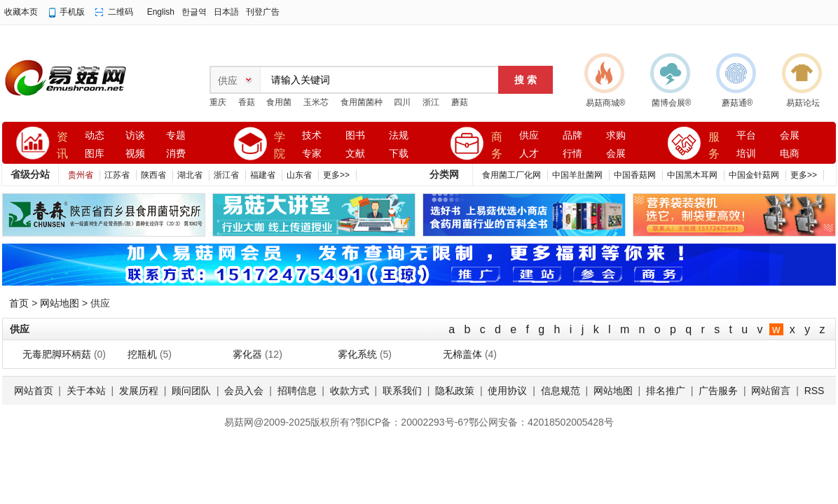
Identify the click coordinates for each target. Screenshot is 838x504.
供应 (529, 135)
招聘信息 (297, 391)
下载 (399, 154)
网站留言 (771, 391)
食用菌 (279, 102)
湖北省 (190, 175)
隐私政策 (455, 391)
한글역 (194, 12)
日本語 (226, 12)
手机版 (72, 12)
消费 (176, 154)
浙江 (431, 102)
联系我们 (402, 391)
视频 (135, 154)
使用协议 (507, 391)
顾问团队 (191, 391)
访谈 (135, 135)
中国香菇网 (635, 175)
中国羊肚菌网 (577, 175)
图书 (355, 135)
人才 (529, 154)
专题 (176, 135)
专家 (312, 154)
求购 (616, 135)
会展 (616, 154)
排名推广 (666, 391)
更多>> (336, 175)
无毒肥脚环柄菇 (57, 354)
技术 (312, 135)
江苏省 (117, 175)
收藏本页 (21, 12)
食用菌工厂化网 (511, 175)
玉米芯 (316, 102)
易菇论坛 (803, 103)
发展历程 (139, 391)
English (161, 12)
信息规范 (561, 391)
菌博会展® (672, 103)
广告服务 (718, 391)
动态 (95, 135)
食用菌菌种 (362, 102)
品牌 (572, 135)
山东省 (299, 175)
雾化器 (247, 354)
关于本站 (86, 391)
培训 (746, 154)
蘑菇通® (737, 103)
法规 (399, 135)
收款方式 (350, 391)
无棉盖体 (462, 354)
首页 (19, 303)
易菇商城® (606, 103)
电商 (790, 154)
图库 (95, 154)
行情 (572, 154)
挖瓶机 (142, 354)
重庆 (218, 102)
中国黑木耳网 (692, 175)
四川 (402, 102)
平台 (746, 135)
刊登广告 (263, 12)
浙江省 (226, 175)
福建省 (263, 175)
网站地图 (60, 303)
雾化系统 (357, 354)
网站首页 (34, 391)
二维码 (121, 12)
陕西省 (153, 175)
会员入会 (244, 391)
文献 (355, 154)
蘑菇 (460, 102)
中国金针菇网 (754, 175)
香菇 (247, 102)
